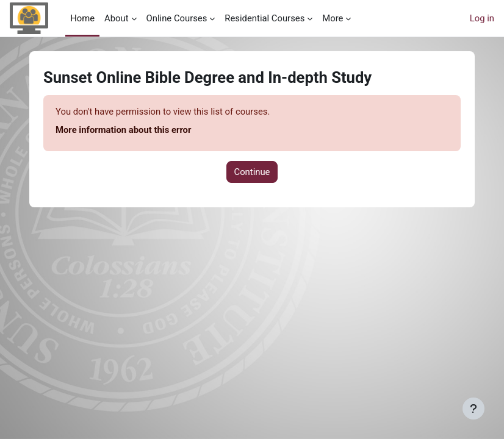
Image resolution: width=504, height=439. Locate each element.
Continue (252, 172)
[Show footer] (473, 409)
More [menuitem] (333, 18)
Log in (482, 18)
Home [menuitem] (82, 18)
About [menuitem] (116, 18)
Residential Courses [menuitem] (265, 18)
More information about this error (123, 130)
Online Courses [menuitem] (177, 18)
